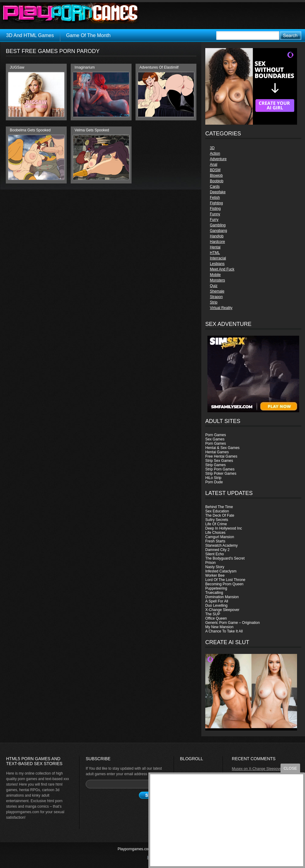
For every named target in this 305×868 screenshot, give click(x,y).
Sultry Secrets (217, 520)
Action (215, 153)
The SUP (213, 614)
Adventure (218, 159)
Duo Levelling (216, 606)
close (290, 768)
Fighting (216, 203)
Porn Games (216, 435)
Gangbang (218, 231)
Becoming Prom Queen (224, 584)
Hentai (215, 247)
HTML (215, 253)
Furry (214, 220)
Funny (215, 214)
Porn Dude (214, 482)
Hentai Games (217, 452)
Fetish (215, 198)
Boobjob (217, 181)
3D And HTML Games (30, 35)
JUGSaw (17, 67)
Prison (210, 563)
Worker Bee (215, 576)
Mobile (215, 275)
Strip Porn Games (220, 469)
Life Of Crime (216, 524)
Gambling (218, 225)
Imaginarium (85, 67)
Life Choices (215, 533)
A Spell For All (217, 601)
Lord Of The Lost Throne (225, 580)
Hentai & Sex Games (222, 448)
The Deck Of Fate (220, 515)
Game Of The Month (88, 35)
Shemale (217, 291)
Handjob (217, 236)
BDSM (215, 170)
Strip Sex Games (219, 461)
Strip (214, 302)
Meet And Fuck (222, 269)
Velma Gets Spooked (92, 130)
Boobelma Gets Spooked (30, 130)
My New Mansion (219, 627)
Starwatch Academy (221, 545)
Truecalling (214, 593)
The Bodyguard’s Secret (225, 558)
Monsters (217, 280)
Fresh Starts (215, 541)
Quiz (214, 286)
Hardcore (217, 242)
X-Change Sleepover (222, 610)
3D (212, 148)
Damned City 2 (217, 550)
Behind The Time (219, 507)
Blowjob (216, 175)
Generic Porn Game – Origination (232, 623)
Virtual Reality (221, 308)
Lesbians (217, 264)
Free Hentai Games (221, 456)
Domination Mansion (222, 597)
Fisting (215, 209)
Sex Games (215, 439)
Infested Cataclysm (221, 571)
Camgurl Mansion (220, 537)
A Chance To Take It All (224, 631)
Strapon (216, 297)
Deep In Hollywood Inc (224, 528)
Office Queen (216, 618)
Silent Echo (215, 554)
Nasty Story (215, 567)
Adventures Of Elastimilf (159, 67)
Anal (214, 164)
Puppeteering (216, 588)
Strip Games (216, 465)
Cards (215, 187)
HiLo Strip (213, 478)
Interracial (218, 258)
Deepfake (218, 192)
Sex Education (217, 511)
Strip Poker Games (221, 474)
